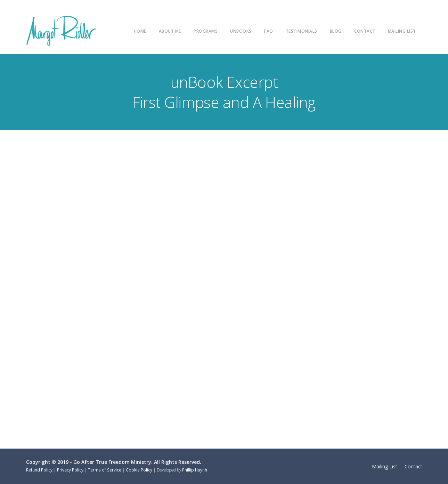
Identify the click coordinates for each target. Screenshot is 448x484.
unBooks (241, 31)
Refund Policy (39, 470)
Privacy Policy (70, 470)
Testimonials (302, 31)
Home (140, 31)
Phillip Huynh (195, 470)
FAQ (269, 31)
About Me (170, 31)
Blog (336, 31)
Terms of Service (105, 470)
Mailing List (402, 31)
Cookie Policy (139, 470)
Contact (365, 31)
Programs (206, 31)
